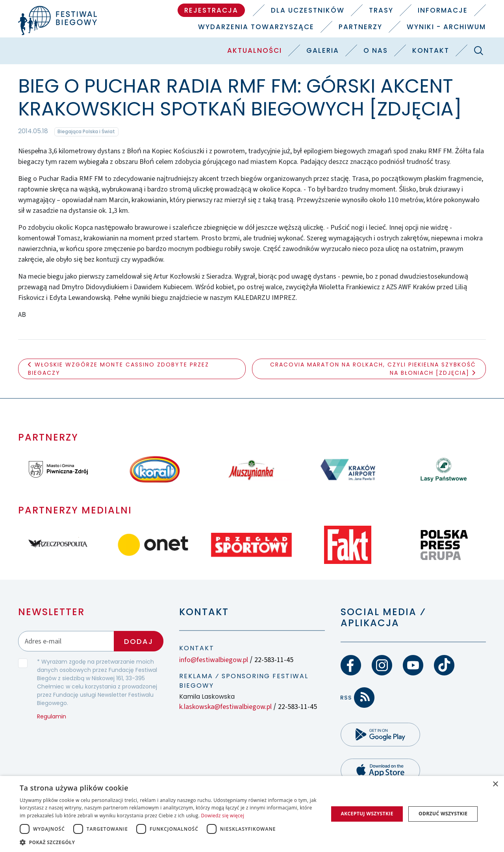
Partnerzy (360, 27)
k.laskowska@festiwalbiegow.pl (225, 707)
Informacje (443, 10)
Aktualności (255, 50)
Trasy (381, 10)
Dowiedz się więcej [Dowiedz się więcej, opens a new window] (223, 816)
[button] (170, 842)
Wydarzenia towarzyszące (256, 27)
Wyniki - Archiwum (446, 27)
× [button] (495, 784)
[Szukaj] (478, 50)
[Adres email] (66, 641)
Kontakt (431, 50)
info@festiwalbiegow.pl (214, 660)
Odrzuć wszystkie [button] (443, 814)
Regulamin (52, 716)
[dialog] (252, 814)
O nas (376, 50)
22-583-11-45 (274, 660)
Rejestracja (211, 10)
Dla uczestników (308, 10)
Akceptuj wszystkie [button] (367, 814)
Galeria (323, 50)
